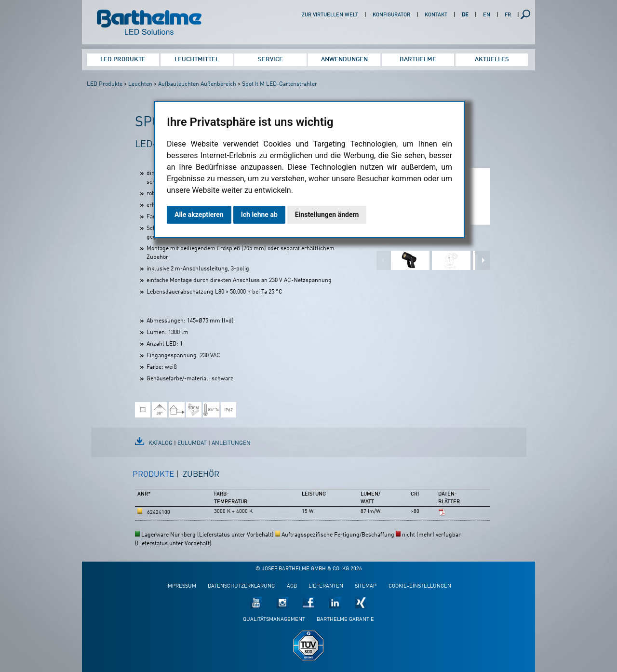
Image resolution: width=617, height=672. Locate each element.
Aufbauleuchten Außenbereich (197, 84)
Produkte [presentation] (153, 475)
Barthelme (418, 60)
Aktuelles (492, 60)
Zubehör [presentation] (201, 475)
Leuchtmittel (197, 60)
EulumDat (192, 444)
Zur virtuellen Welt (330, 15)
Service (270, 60)
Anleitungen (231, 444)
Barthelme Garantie (345, 620)
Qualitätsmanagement (274, 620)
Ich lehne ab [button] (259, 215)
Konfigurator (391, 15)
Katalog (161, 444)
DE (465, 15)
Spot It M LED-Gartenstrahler (280, 84)
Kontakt (436, 15)
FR (508, 15)
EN (487, 15)
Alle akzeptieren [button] (199, 215)
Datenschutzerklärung (241, 586)
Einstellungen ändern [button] (327, 215)
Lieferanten (326, 586)
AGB (292, 586)
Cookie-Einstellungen (420, 586)
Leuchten (140, 84)
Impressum (181, 586)
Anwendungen (344, 60)
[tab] (156, 479)
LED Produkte (123, 60)
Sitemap (366, 586)
